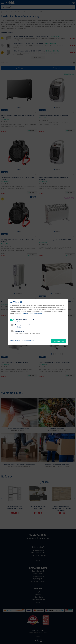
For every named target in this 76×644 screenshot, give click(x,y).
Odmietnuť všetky (15, 340)
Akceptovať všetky (59, 341)
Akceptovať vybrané (28, 340)
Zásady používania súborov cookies (32, 314)
